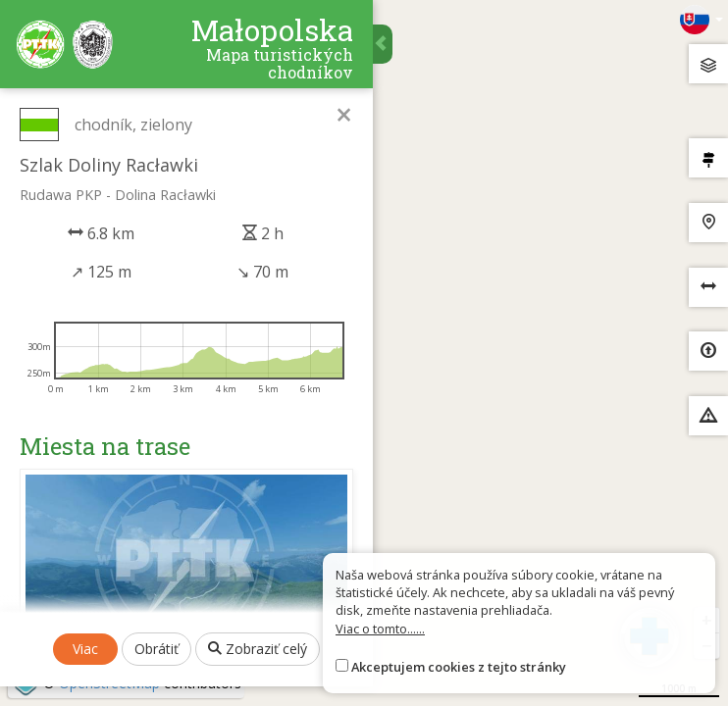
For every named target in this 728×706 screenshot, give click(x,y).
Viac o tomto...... (380, 629)
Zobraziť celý (258, 649)
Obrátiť (156, 649)
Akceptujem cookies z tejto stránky (459, 667)
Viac (85, 649)
